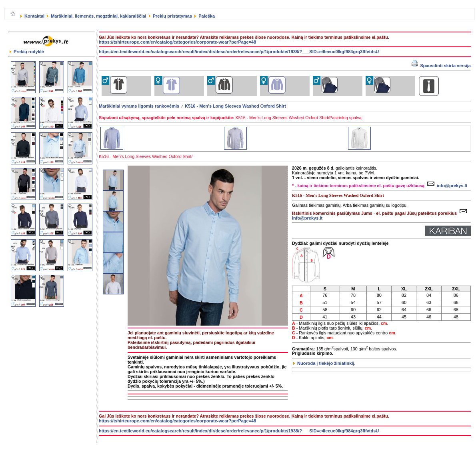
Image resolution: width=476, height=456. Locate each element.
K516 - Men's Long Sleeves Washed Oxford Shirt (235, 106)
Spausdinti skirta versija (441, 66)
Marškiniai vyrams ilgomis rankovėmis (139, 106)
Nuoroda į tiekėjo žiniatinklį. (324, 363)
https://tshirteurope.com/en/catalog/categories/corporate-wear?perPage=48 (177, 42)
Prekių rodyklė (27, 52)
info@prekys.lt (446, 186)
